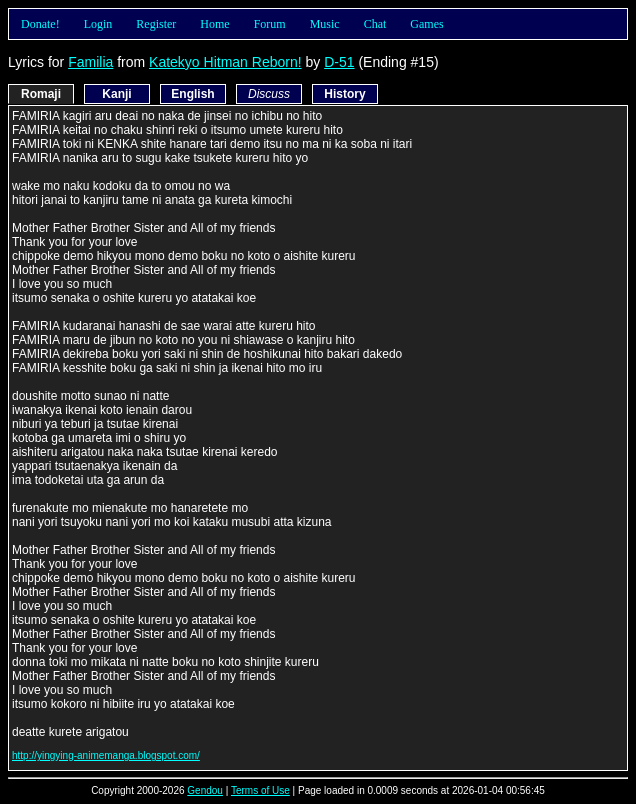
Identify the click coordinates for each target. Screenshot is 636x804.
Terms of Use (260, 790)
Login (98, 24)
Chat (375, 24)
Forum (270, 24)
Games (426, 24)
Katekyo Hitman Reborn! (225, 62)
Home (214, 24)
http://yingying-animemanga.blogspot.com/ (106, 755)
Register (156, 24)
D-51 (339, 62)
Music (325, 24)
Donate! (40, 24)
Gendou (205, 790)
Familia (90, 62)
